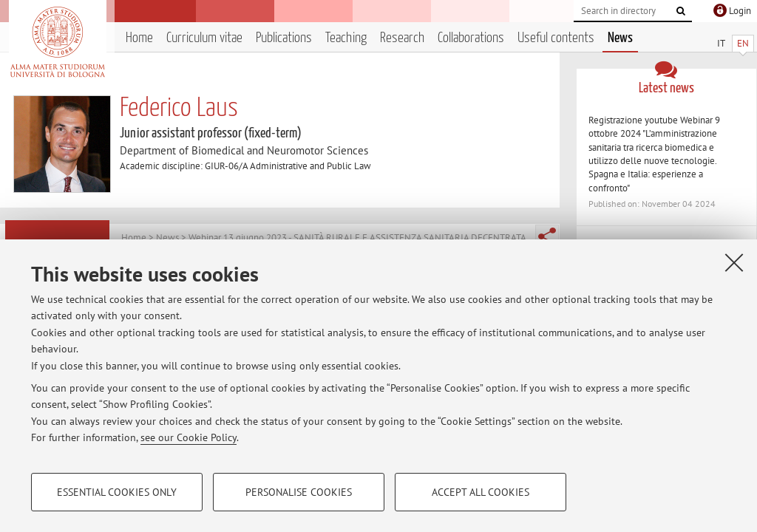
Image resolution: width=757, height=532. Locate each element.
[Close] (734, 262)
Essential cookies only (117, 492)
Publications (284, 38)
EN (743, 43)
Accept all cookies (481, 492)
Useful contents (556, 38)
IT (721, 43)
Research (402, 38)
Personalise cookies (299, 492)
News (620, 38)
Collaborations (471, 38)
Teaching (346, 38)
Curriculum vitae (204, 38)
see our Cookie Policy (189, 437)
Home (139, 38)
